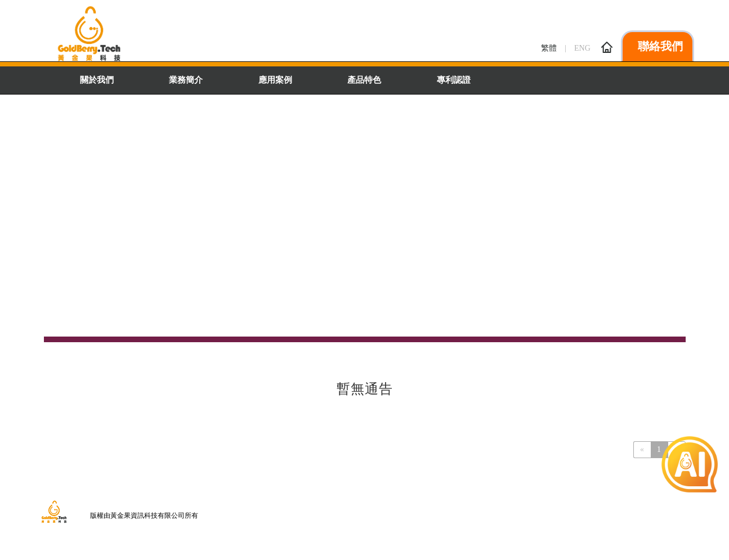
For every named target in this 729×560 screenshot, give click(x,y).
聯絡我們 (642, 46)
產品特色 (364, 80)
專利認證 (454, 80)
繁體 (549, 48)
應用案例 (275, 80)
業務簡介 (186, 80)
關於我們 (97, 80)
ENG (582, 48)
